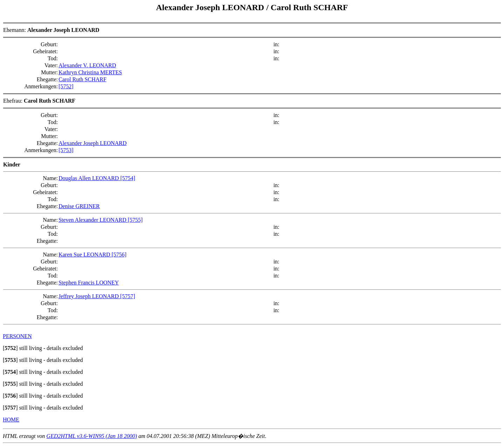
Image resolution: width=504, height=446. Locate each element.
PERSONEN (17, 336)
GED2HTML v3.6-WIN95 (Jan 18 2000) (92, 436)
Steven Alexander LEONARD (93, 220)
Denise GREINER (79, 206)
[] (10, 348)
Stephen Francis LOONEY (89, 283)
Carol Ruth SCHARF (309, 7)
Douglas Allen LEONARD (89, 178)
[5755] (135, 220)
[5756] (119, 255)
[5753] (66, 150)
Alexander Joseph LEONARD (211, 7)
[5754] (128, 178)
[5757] (128, 296)
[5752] (66, 86)
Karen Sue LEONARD (85, 255)
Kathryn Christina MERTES (90, 72)
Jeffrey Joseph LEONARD (89, 296)
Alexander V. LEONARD (87, 65)
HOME (11, 420)
